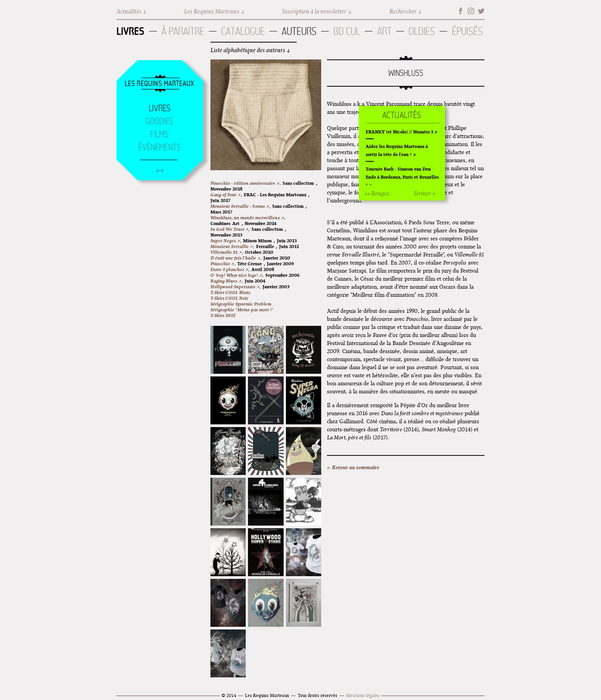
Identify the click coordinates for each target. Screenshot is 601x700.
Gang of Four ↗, (226, 195)
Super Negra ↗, (226, 241)
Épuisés (467, 31)
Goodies (159, 121)
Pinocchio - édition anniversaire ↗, (245, 183)
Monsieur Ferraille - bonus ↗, (240, 206)
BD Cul (347, 31)
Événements (160, 147)
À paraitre (183, 31)
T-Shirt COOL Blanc (231, 292)
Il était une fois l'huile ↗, (236, 258)
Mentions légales (363, 695)
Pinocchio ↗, (223, 264)
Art (384, 31)
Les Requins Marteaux (212, 11)
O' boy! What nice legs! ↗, (237, 275)
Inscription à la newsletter (314, 11)
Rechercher (403, 11)
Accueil (159, 84)
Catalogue (243, 31)
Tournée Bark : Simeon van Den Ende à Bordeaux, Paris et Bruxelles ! (402, 177)
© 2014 (229, 695)
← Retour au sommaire (353, 467)
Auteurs (299, 31)
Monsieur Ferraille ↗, (232, 246)
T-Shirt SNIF (223, 315)
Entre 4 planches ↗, (230, 269)
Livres (131, 31)
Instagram (471, 11)
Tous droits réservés (318, 695)
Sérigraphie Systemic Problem (241, 304)
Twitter (481, 11)
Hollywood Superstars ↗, (236, 287)
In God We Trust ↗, (230, 229)
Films (159, 134)
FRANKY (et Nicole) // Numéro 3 (399, 132)
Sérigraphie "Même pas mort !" (242, 310)
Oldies (422, 31)
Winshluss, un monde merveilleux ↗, (248, 218)
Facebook (461, 11)
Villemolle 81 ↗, (227, 252)
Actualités (129, 11)
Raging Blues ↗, (227, 281)
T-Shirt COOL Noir (229, 298)
